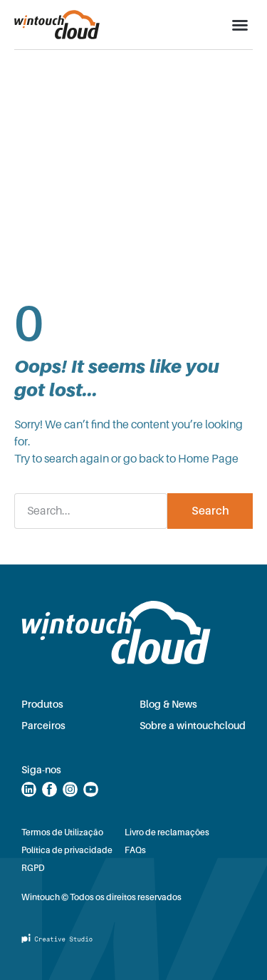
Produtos (42, 704)
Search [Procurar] (210, 511)
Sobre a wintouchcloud (193, 726)
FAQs (135, 850)
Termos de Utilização (62, 832)
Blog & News (168, 704)
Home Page (208, 459)
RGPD (33, 868)
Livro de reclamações (167, 832)
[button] (240, 25)
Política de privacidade (67, 850)
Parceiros (43, 726)
